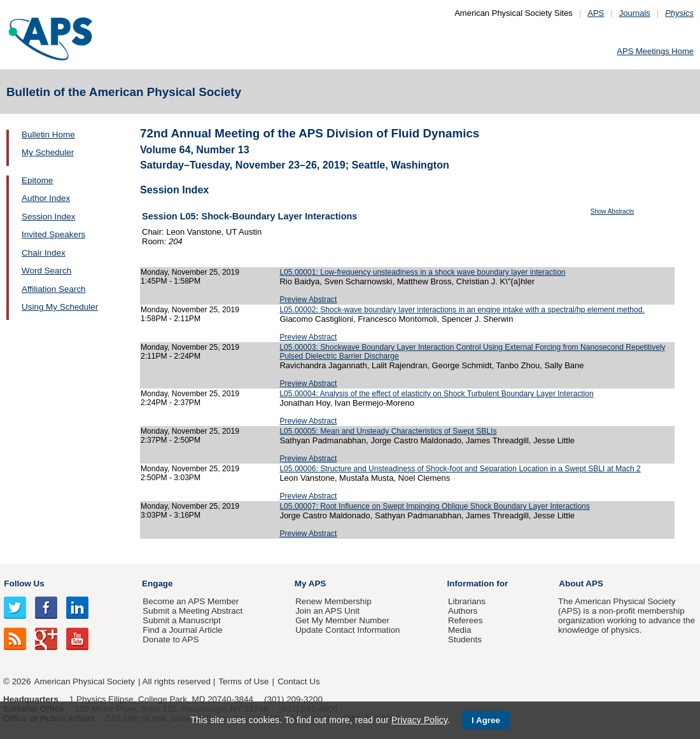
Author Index (46, 198)
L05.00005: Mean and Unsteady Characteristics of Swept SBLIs (388, 431)
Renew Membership (333, 601)
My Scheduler (48, 152)
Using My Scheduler (60, 307)
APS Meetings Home (655, 51)
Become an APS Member (191, 601)
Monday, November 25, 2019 (190, 272)
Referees (465, 620)
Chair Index (44, 253)
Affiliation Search (54, 289)
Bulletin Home (48, 135)
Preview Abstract (308, 300)
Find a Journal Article (182, 630)
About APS (581, 584)
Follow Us (24, 584)
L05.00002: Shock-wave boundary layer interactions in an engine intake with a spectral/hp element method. (462, 310)
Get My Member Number (342, 620)
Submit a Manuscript (181, 620)
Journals (635, 13)
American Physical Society (85, 681)
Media (460, 630)
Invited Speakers (53, 234)
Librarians (467, 601)
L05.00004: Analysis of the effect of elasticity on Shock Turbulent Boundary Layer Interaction (436, 394)
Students (465, 639)
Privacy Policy (419, 720)
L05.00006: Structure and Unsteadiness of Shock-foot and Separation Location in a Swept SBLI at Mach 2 (460, 469)
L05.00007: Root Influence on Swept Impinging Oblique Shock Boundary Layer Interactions (434, 506)
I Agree (486, 720)
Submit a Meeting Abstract (192, 611)
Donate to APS (171, 639)
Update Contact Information (347, 630)
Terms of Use (243, 681)
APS (596, 13)
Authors (463, 611)
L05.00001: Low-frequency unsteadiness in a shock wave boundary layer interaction (422, 272)
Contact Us (298, 681)
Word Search (46, 271)
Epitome (37, 180)
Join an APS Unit (327, 611)
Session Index (48, 217)
